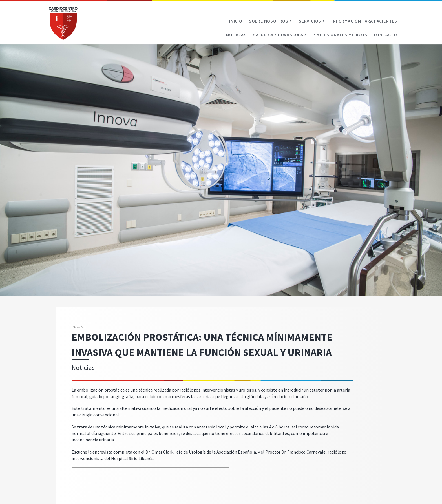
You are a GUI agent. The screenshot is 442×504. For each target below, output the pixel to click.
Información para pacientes (364, 21)
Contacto (385, 35)
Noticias (236, 35)
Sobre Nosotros (271, 21)
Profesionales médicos (340, 35)
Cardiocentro (63, 23)
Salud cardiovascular (280, 35)
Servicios (312, 21)
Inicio (236, 21)
